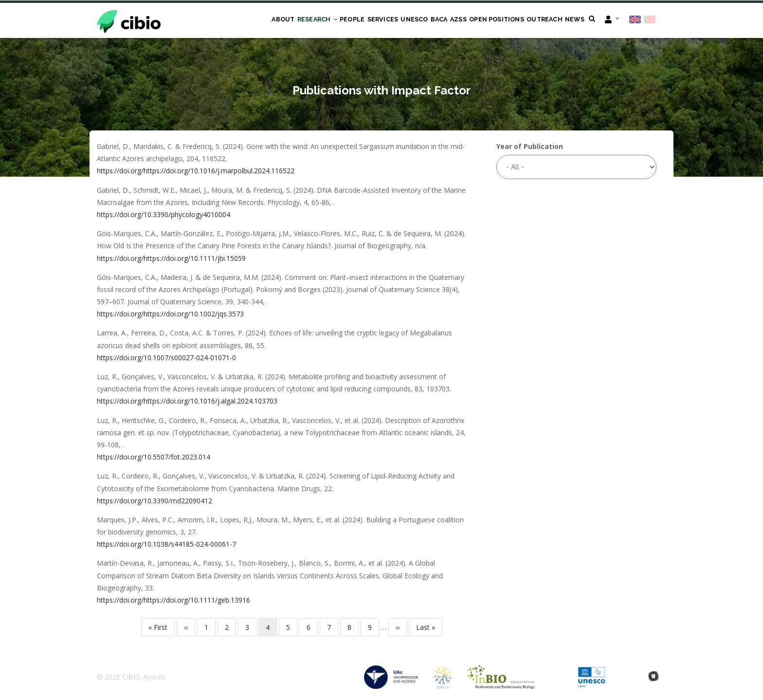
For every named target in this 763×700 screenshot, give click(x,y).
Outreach (537, 20)
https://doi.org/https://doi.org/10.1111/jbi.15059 (171, 259)
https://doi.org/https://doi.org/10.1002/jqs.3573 (170, 315)
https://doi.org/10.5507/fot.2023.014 (154, 458)
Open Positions (484, 20)
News (572, 20)
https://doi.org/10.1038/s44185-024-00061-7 (166, 545)
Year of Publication (530, 147)
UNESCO (387, 20)
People (315, 20)
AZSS (440, 20)
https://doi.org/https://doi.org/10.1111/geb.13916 (173, 601)
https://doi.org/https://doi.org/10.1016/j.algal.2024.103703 (187, 402)
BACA (416, 20)
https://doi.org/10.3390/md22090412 (154, 501)
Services (350, 20)
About (236, 20)
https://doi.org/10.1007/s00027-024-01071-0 (166, 358)
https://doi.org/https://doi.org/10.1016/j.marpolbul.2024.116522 (196, 172)
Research (274, 20)
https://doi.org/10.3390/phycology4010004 (163, 215)
